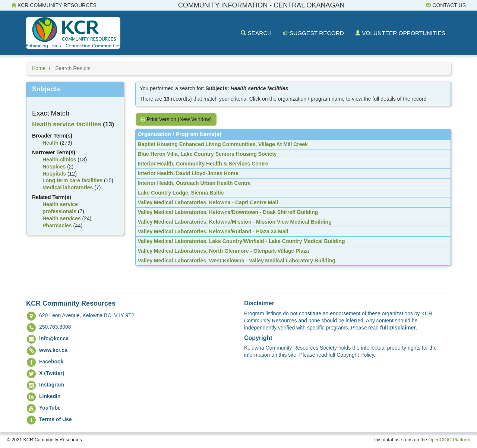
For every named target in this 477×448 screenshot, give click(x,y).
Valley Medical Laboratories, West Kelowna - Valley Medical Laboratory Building (237, 261)
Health (50, 143)
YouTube (50, 408)
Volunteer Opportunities (400, 33)
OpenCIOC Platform (449, 440)
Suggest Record (313, 33)
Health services (62, 218)
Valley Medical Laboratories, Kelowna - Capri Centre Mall (208, 202)
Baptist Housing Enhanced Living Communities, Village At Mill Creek (223, 144)
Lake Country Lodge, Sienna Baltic (181, 193)
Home (39, 68)
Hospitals (54, 174)
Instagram (52, 385)
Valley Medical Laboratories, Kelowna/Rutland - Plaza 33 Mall (213, 231)
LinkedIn (50, 396)
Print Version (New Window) (176, 119)
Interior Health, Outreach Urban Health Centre (194, 183)
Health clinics (59, 160)
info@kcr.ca (54, 338)
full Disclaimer (398, 328)
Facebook (51, 362)
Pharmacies (57, 225)
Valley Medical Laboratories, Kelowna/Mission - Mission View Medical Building (235, 222)
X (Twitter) (52, 373)
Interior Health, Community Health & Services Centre (203, 164)
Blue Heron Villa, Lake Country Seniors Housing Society (207, 154)
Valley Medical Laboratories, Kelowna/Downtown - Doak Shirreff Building (228, 212)
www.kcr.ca (53, 350)
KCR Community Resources (54, 5)
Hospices (54, 167)
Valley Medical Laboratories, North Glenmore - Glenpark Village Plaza (224, 251)
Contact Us (446, 5)
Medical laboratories (68, 187)
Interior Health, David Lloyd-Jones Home (188, 173)
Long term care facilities (72, 180)
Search (256, 33)
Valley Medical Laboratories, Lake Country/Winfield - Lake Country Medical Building (241, 241)
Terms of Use (56, 419)
